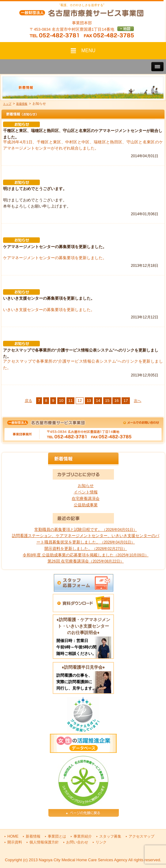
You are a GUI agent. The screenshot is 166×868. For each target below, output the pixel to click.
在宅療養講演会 (86, 498)
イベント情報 (86, 492)
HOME (13, 836)
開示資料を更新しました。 (86, 549)
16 (116, 401)
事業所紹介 (83, 836)
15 (107, 401)
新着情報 (22, 104)
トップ (7, 104)
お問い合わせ (77, 842)
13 (89, 401)
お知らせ (86, 486)
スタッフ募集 (110, 836)
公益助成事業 (86, 505)
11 (70, 401)
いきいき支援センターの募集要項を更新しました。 (49, 310)
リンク (101, 842)
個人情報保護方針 (44, 842)
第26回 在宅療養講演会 (86, 561)
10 (61, 401)
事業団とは (57, 836)
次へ (138, 401)
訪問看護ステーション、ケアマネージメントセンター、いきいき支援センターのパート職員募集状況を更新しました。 (86, 539)
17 (126, 401)
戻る (28, 401)
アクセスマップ (141, 836)
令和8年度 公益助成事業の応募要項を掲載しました (86, 555)
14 (98, 401)
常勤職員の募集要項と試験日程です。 (86, 529)
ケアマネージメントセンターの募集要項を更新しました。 (55, 258)
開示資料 (15, 842)
